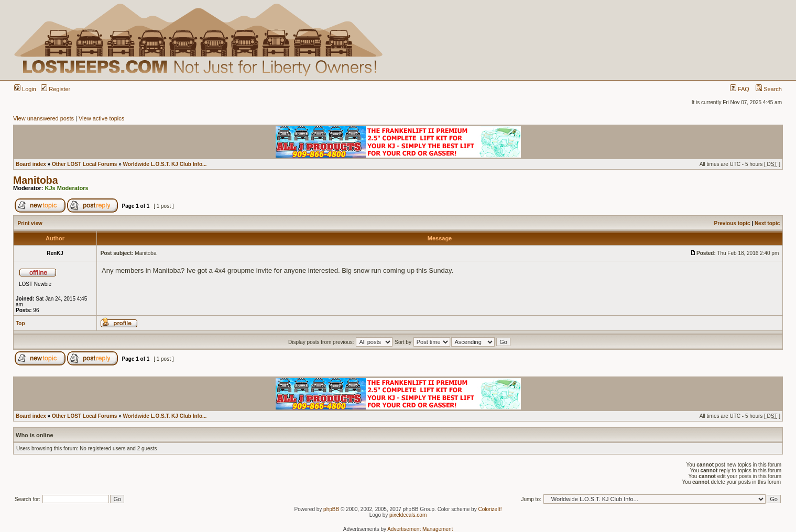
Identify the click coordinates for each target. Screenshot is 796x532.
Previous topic (732, 223)
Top (20, 323)
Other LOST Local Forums (84, 164)
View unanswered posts (43, 118)
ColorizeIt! (490, 509)
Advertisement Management (420, 529)
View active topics (101, 118)
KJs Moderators (67, 188)
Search (769, 89)
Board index (31, 164)
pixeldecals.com (408, 515)
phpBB (331, 509)
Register (56, 89)
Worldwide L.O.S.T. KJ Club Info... (165, 164)
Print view (30, 223)
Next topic (767, 223)
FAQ (740, 89)
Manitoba (36, 180)
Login (25, 89)
